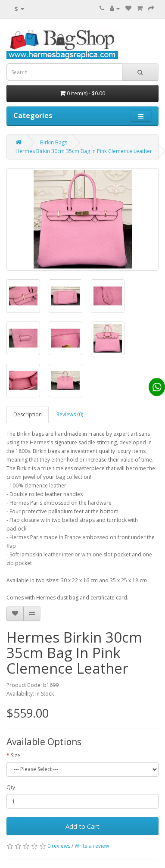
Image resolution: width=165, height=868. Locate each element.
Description (28, 414)
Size (16, 755)
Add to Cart (82, 826)
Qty (11, 787)
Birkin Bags (54, 142)
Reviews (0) (70, 414)
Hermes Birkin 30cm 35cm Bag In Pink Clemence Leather (84, 151)
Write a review (92, 846)
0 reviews (59, 846)
